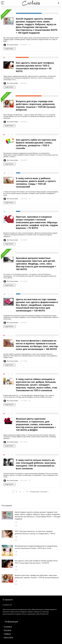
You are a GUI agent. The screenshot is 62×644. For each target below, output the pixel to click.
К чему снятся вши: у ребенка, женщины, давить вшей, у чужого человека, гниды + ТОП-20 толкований (36, 182)
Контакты (8, 630)
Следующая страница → (39, 492)
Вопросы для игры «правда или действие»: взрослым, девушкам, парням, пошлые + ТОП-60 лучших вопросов (36, 105)
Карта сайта (9, 637)
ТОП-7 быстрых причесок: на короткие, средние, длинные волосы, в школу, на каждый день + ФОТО (35, 532)
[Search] (58, 3)
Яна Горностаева (11, 45)
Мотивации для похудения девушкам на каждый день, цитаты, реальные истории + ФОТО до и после (36, 547)
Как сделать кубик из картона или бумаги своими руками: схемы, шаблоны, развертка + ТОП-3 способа (36, 144)
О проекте (8, 627)
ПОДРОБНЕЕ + (9, 49)
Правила (7, 634)
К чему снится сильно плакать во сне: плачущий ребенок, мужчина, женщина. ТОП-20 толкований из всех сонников (36, 464)
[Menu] (3, 3)
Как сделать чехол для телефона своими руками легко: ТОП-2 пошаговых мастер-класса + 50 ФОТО (35, 67)
